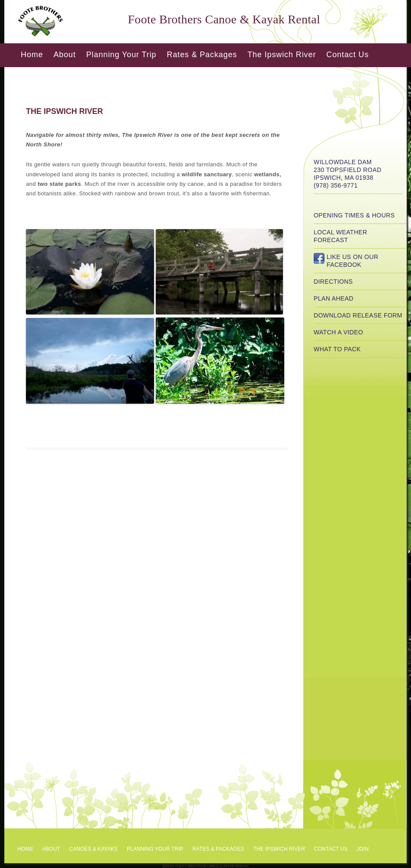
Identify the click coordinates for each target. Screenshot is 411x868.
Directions (333, 282)
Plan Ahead (334, 298)
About (65, 55)
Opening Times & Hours (354, 215)
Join (363, 849)
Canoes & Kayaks (93, 849)
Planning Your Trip (121, 55)
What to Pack (337, 349)
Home (32, 55)
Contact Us (347, 55)
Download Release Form (358, 315)
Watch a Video (338, 332)
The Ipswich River (282, 55)
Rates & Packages (202, 55)
